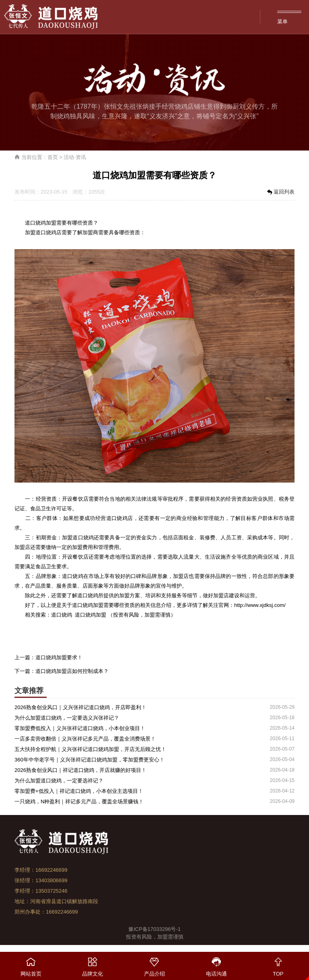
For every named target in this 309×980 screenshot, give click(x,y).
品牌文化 (93, 964)
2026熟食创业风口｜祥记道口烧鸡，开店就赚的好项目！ (80, 770)
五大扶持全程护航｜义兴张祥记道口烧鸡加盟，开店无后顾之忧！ (90, 749)
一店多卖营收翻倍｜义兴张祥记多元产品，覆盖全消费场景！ (85, 739)
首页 (53, 157)
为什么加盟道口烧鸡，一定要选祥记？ (59, 781)
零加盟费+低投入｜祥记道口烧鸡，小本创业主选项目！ (79, 791)
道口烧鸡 (46, 232)
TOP (278, 964)
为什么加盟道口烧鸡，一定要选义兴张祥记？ (67, 718)
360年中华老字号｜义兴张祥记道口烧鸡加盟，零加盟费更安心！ (90, 760)
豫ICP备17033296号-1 (154, 929)
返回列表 (280, 192)
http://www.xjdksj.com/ (260, 605)
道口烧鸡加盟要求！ (59, 657)
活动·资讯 (75, 157)
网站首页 (31, 964)
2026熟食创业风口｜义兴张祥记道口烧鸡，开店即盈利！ (80, 707)
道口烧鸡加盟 (91, 615)
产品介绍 (154, 964)
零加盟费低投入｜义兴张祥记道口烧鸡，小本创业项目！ (80, 728)
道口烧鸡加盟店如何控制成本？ (72, 671)
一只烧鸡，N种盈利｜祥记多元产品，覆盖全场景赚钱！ (79, 802)
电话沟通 (216, 964)
